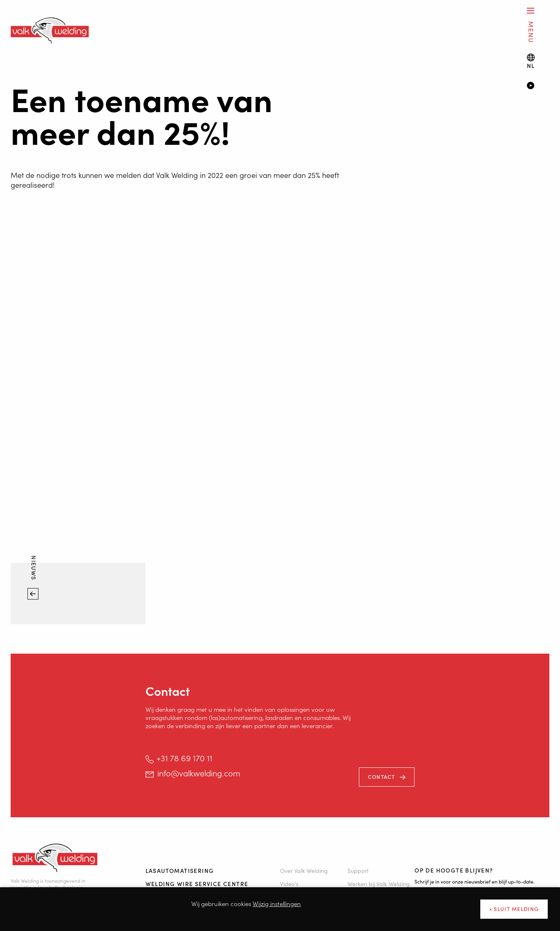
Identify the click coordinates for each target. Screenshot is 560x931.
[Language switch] (531, 61)
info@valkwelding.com (199, 773)
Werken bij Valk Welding (379, 884)
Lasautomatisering (180, 870)
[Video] (538, 86)
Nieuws (34, 569)
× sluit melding (514, 909)
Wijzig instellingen (277, 903)
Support (358, 870)
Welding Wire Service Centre (197, 884)
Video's (289, 884)
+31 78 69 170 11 (185, 758)
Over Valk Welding (304, 870)
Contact (382, 777)
